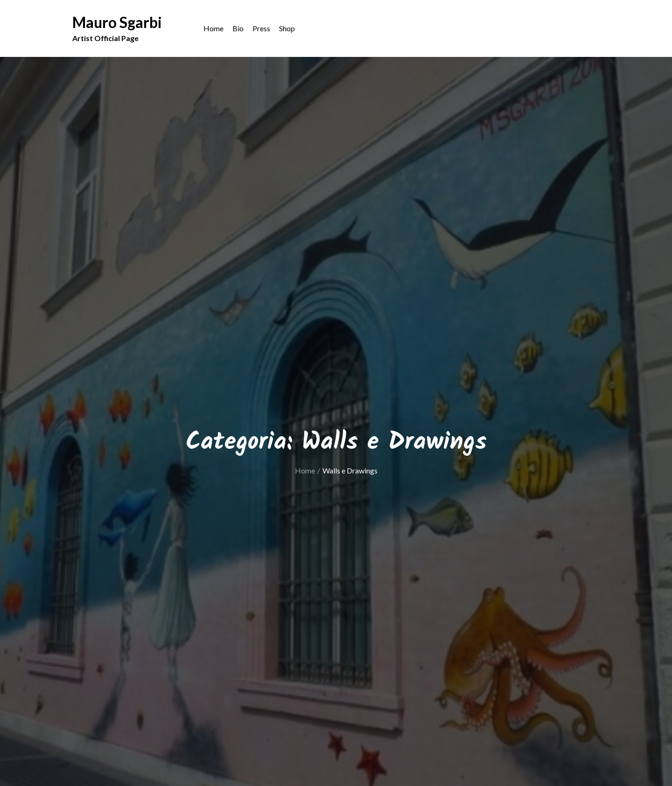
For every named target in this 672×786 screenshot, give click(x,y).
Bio (238, 28)
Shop (287, 28)
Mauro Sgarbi (117, 22)
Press (261, 28)
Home (213, 28)
